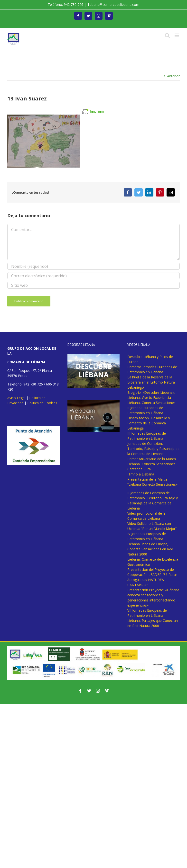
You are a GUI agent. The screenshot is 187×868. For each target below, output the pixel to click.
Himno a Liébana (141, 474)
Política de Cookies (42, 403)
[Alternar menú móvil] (177, 35)
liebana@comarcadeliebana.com (114, 4)
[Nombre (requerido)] (93, 266)
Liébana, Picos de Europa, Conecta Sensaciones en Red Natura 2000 (150, 549)
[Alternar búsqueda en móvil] (167, 35)
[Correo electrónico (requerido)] (93, 276)
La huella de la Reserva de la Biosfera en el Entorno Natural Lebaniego (151, 382)
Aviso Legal (16, 398)
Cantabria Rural (139, 469)
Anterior (173, 76)
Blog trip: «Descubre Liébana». (151, 392)
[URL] (93, 285)
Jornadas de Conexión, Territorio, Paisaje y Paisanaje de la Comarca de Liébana (153, 449)
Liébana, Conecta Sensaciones (151, 403)
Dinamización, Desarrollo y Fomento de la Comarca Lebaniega (149, 423)
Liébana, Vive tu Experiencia (149, 398)
